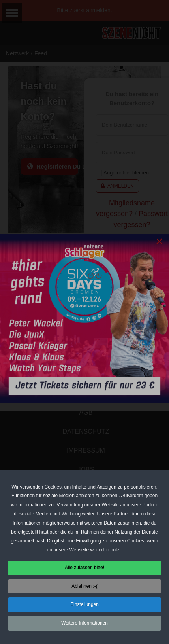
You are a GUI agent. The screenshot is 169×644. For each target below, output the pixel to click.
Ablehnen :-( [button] (84, 588)
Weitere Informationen (84, 625)
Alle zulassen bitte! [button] (84, 569)
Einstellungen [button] (84, 606)
